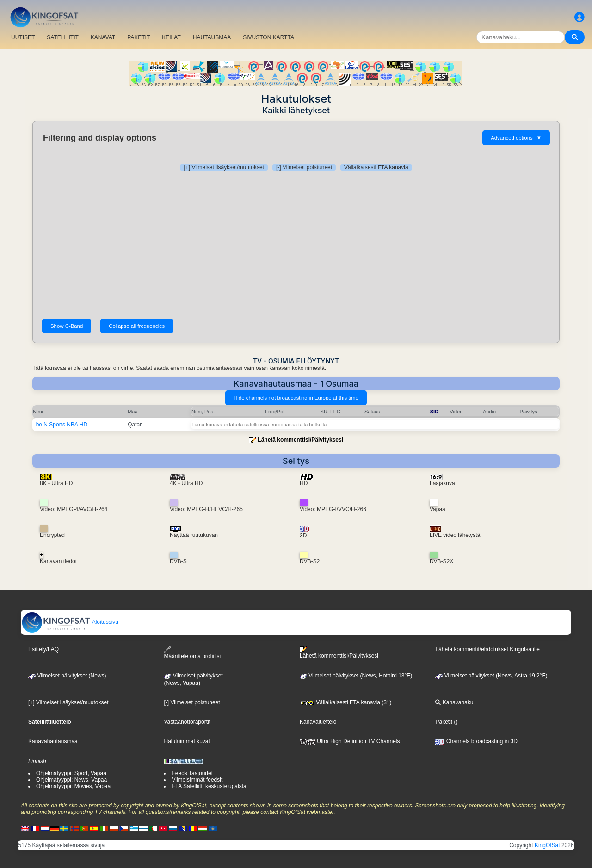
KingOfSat (547, 845)
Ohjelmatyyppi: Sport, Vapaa (71, 773)
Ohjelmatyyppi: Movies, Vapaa (73, 786)
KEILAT (171, 37)
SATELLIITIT (62, 37)
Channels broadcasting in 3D (476, 741)
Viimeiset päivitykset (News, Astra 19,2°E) (491, 676)
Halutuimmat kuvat (187, 741)
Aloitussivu (70, 622)
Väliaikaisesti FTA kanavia (376, 167)
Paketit (444, 722)
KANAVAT (103, 37)
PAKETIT (139, 37)
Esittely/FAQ (43, 649)
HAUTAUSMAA (212, 37)
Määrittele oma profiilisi (192, 653)
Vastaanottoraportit (187, 722)
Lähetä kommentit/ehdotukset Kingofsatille (487, 649)
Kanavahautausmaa (53, 741)
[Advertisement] (296, 245)
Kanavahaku (454, 702)
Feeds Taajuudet (192, 773)
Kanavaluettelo (318, 722)
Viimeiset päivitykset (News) (67, 676)
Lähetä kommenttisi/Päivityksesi (300, 440)
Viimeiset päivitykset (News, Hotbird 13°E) (356, 676)
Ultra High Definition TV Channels (350, 741)
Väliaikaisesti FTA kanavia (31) (346, 702)
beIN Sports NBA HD (62, 425)
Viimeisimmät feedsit (197, 780)
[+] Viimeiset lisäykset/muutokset (224, 167)
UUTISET (23, 37)
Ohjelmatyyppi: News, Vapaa (71, 780)
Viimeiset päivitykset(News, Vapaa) (193, 679)
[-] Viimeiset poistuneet (304, 167)
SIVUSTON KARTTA (268, 37)
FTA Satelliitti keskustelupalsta (209, 786)
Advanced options (516, 138)
